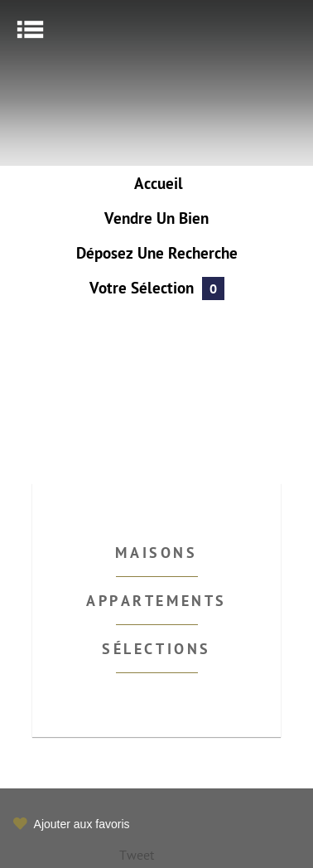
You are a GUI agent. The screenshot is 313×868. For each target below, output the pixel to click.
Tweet (137, 857)
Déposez (157, 255)
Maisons (156, 554)
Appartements (156, 602)
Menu (30, 29)
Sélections (156, 650)
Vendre (156, 220)
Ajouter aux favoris (82, 824)
